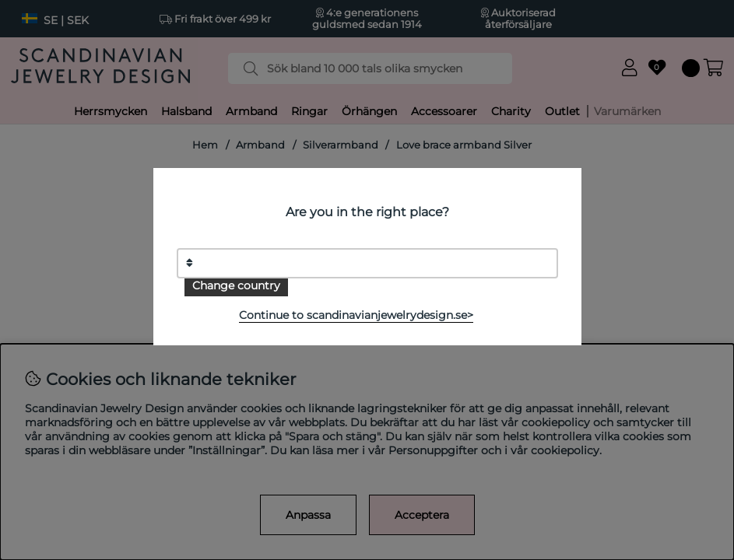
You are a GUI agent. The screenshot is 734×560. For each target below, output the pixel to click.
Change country (236, 285)
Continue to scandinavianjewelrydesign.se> (356, 315)
